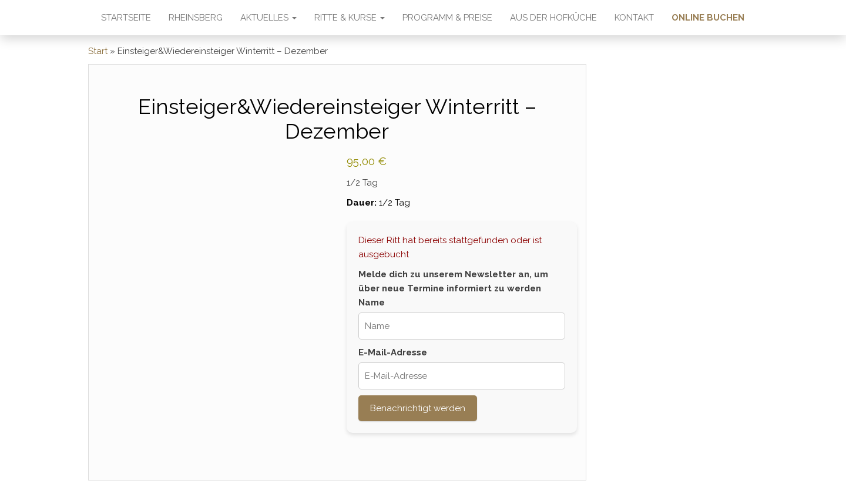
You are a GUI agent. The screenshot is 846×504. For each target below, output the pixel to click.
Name (372, 303)
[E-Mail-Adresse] (461, 376)
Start (98, 51)
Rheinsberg (196, 18)
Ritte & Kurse (350, 18)
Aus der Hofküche (553, 18)
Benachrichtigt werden (418, 408)
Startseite (126, 18)
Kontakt (634, 18)
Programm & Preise (447, 18)
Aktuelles (268, 18)
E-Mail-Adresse (393, 352)
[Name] (461, 326)
